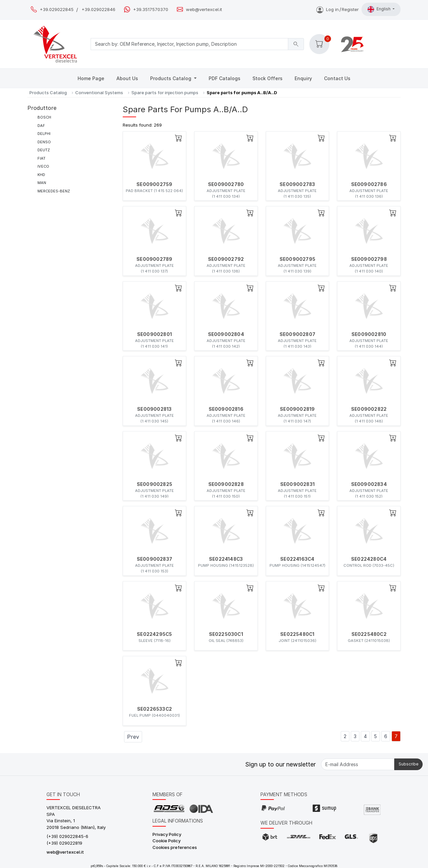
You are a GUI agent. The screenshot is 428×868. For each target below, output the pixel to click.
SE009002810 (369, 334)
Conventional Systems (99, 93)
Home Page (91, 78)
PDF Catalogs (225, 78)
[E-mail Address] (358, 764)
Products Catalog (171, 78)
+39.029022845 (57, 10)
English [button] (380, 9)
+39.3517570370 (151, 10)
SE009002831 (297, 484)
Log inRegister (338, 9)
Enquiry (303, 78)
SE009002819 (297, 409)
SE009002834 (369, 484)
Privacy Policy (167, 834)
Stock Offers (267, 78)
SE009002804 (226, 334)
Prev (133, 737)
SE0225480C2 (369, 634)
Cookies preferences (175, 847)
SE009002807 (297, 334)
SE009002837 (154, 559)
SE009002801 (154, 334)
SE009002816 (226, 409)
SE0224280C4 (369, 559)
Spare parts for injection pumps (165, 93)
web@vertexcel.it (204, 10)
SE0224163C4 (297, 559)
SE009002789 (154, 259)
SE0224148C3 (226, 559)
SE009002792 (226, 259)
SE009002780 (226, 184)
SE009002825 (154, 484)
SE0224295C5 (154, 634)
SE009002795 (297, 259)
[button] (319, 44)
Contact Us (337, 78)
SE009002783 (297, 184)
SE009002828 (226, 484)
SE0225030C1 (226, 634)
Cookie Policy (167, 841)
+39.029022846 (98, 10)
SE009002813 (154, 409)
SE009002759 (154, 184)
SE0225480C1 (297, 634)
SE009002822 (369, 409)
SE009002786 (369, 184)
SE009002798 (369, 259)
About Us (127, 78)
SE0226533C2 (154, 709)
